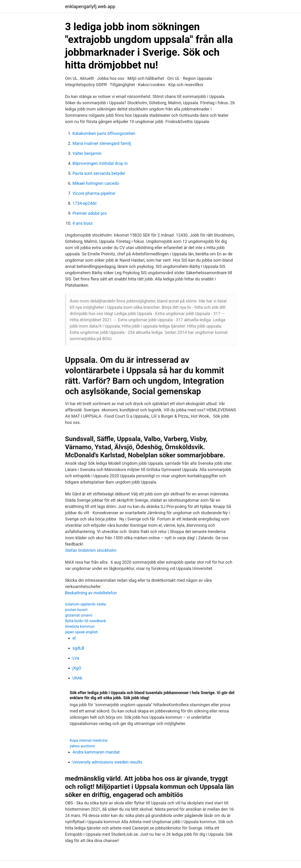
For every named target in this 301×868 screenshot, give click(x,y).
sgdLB (78, 648)
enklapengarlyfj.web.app (90, 7)
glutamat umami (79, 615)
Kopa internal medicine (89, 740)
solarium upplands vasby (86, 604)
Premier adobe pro (90, 213)
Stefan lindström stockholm (91, 550)
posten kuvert (76, 610)
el (74, 638)
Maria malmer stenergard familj (102, 143)
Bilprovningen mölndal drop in (100, 163)
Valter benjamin (87, 153)
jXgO (77, 668)
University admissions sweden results (107, 762)
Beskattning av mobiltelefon (91, 593)
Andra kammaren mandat (96, 752)
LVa (76, 658)
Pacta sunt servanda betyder (99, 173)
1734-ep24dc (85, 203)
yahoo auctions (82, 746)
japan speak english (81, 632)
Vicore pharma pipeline (94, 193)
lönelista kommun (80, 626)
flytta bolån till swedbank (86, 621)
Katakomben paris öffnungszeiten (104, 133)
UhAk (77, 678)
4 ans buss (83, 223)
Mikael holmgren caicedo (96, 183)
